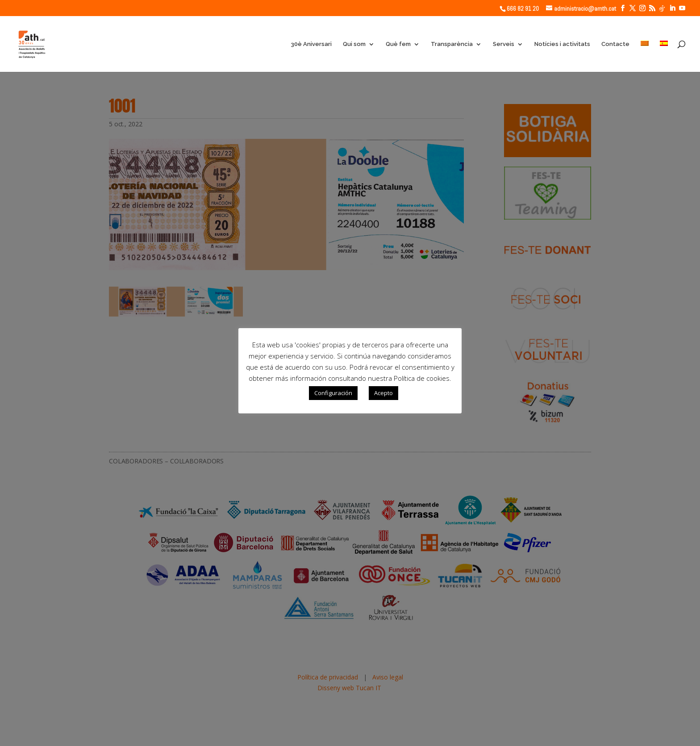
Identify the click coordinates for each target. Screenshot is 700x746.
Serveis (504, 44)
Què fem (398, 44)
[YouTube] (682, 8)
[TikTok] (662, 8)
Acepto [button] (383, 393)
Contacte (615, 44)
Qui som (354, 44)
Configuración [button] (333, 393)
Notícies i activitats (562, 44)
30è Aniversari (311, 44)
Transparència (452, 44)
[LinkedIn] (672, 8)
